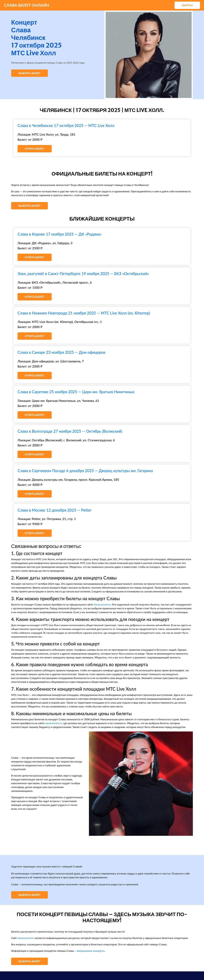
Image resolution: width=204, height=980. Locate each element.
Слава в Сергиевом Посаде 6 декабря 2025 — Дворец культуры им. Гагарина (85, 471)
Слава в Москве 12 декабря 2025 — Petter (54, 510)
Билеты (187, 5)
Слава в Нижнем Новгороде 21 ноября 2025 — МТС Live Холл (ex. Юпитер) (84, 313)
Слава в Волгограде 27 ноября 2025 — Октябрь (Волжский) (70, 431)
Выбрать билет (29, 73)
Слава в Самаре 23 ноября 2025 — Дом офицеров (61, 352)
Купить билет (35, 149)
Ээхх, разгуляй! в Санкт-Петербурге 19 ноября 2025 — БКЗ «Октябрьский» (83, 274)
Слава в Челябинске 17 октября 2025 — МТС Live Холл (66, 125)
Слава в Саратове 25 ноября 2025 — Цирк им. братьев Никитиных (76, 392)
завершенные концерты (90, 951)
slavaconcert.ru (102, 604)
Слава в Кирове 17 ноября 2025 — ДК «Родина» (60, 234)
